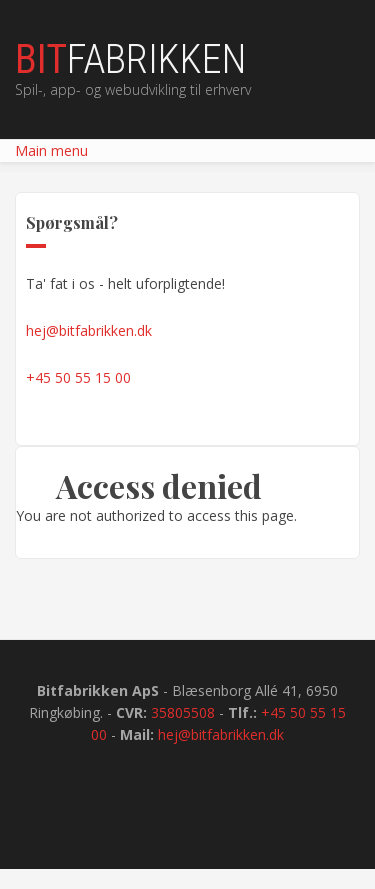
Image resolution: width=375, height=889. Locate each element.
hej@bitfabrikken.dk (89, 330)
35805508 (183, 712)
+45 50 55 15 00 (78, 377)
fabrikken (130, 60)
